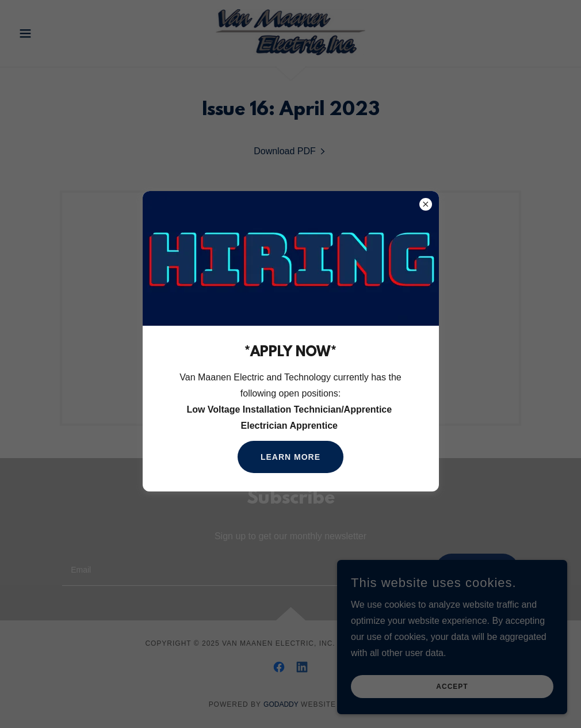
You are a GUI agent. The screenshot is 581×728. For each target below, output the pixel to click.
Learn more (290, 457)
